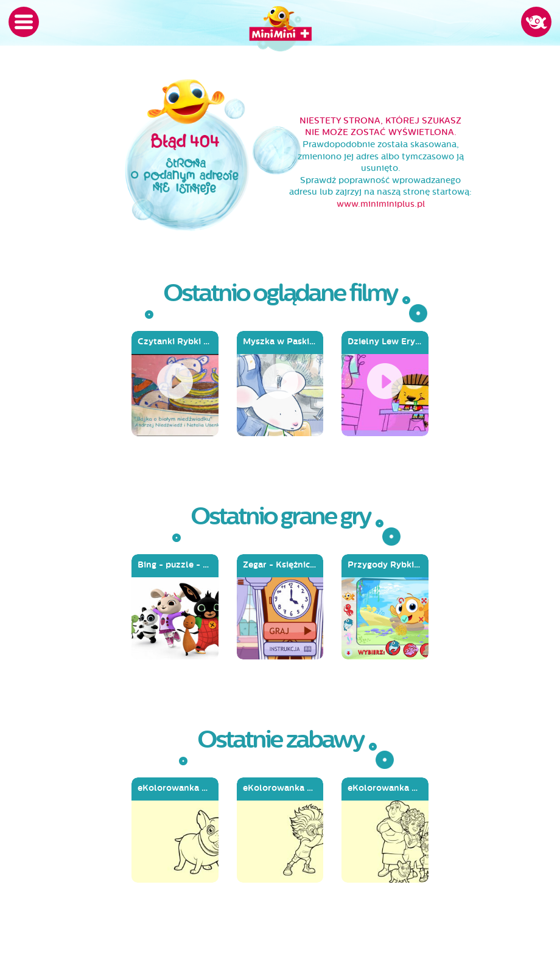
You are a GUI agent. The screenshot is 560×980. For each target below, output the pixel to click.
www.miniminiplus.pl (381, 204)
